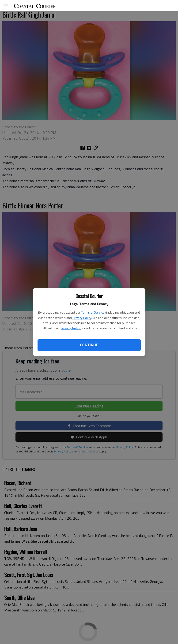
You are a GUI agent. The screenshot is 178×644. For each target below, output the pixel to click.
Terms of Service (93, 312)
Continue (89, 345)
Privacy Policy (82, 318)
